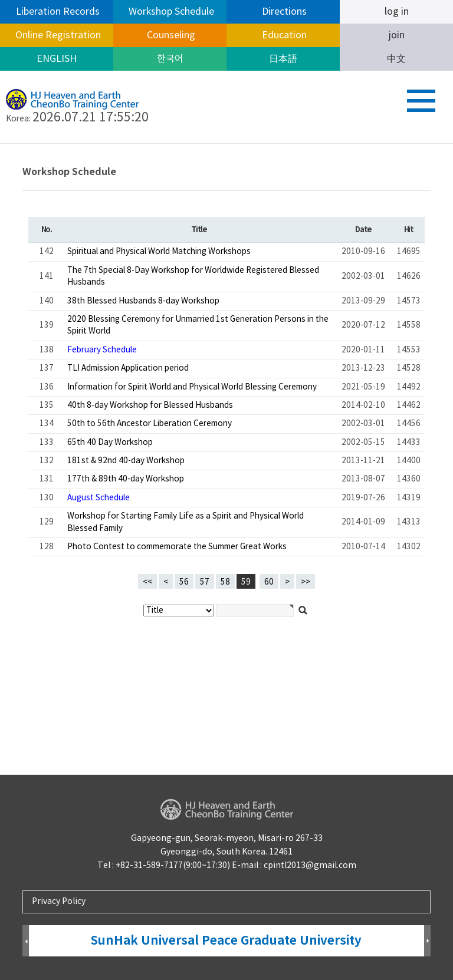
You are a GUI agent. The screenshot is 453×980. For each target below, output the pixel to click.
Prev (26, 941)
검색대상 (0, 144)
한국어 (170, 59)
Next (427, 941)
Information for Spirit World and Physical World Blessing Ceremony (192, 387)
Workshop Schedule (170, 12)
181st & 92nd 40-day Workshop (126, 461)
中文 (396, 59)
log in (397, 12)
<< (147, 582)
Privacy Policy (59, 902)
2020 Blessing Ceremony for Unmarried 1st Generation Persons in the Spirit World (198, 325)
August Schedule (99, 498)
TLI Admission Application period (128, 368)
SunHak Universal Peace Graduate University (226, 941)
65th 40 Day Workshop (110, 443)
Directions (283, 12)
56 (182, 580)
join (397, 35)
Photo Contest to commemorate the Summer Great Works (177, 547)
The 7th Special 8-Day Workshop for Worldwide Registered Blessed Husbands (193, 276)
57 (202, 580)
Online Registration (57, 35)
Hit (409, 230)
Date (363, 230)
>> (306, 582)
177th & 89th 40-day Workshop (126, 479)
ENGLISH (57, 59)
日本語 (283, 59)
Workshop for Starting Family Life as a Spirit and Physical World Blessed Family (186, 522)
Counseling (170, 35)
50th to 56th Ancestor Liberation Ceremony (150, 424)
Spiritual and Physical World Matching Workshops (159, 252)
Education (283, 35)
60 (267, 580)
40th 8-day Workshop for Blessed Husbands (150, 405)
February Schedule (102, 350)
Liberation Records (57, 12)
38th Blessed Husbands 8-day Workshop (143, 301)
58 (223, 580)
